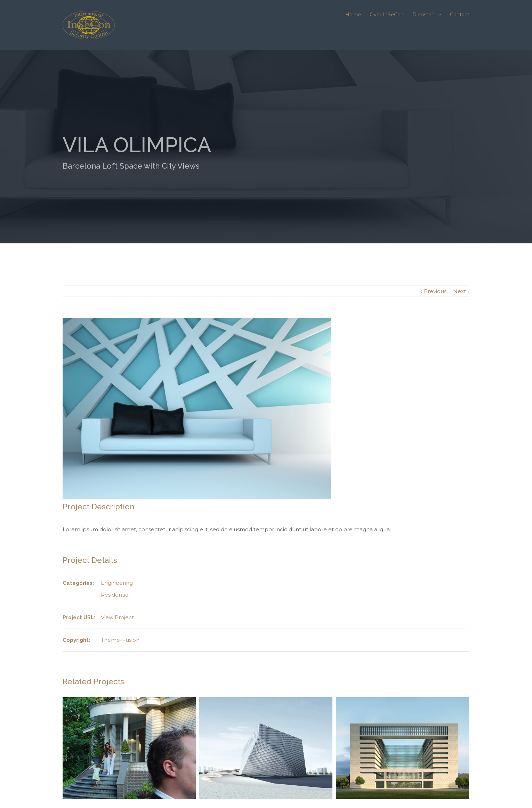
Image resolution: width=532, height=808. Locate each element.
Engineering (117, 583)
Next (460, 291)
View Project (117, 617)
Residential (115, 595)
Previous (435, 291)
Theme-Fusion (120, 640)
